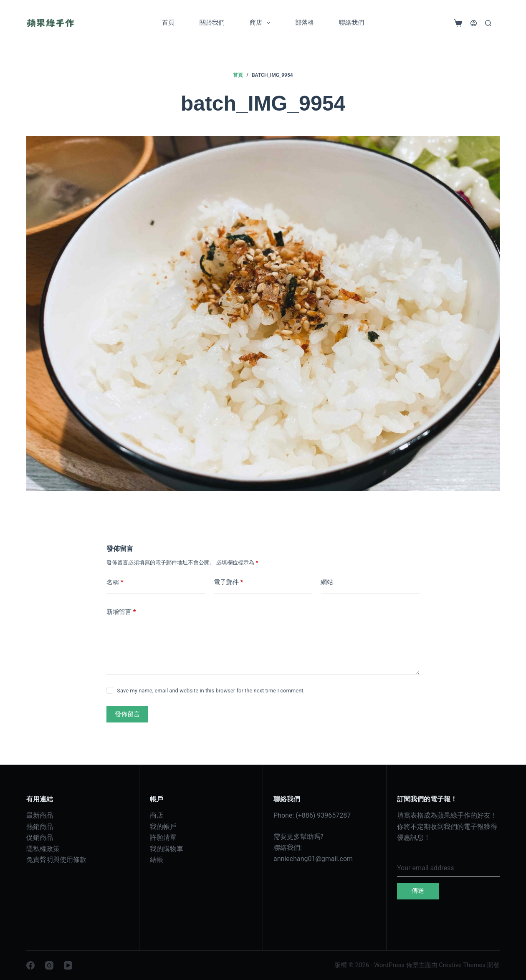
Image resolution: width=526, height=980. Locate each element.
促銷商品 (40, 837)
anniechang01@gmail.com (313, 859)
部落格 (305, 23)
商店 (262, 23)
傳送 (418, 891)
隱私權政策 (43, 849)
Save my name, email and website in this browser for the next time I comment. (211, 691)
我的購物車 (167, 849)
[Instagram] (49, 965)
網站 (327, 582)
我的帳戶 (163, 827)
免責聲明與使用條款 (56, 860)
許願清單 (163, 837)
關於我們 (212, 23)
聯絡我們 (352, 23)
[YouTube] (68, 965)
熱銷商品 (40, 827)
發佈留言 (127, 714)
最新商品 (40, 815)
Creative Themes (462, 965)
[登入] (474, 23)
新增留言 (121, 612)
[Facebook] (30, 965)
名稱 (115, 582)
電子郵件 (229, 582)
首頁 (168, 23)
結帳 (157, 860)
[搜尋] (488, 23)
